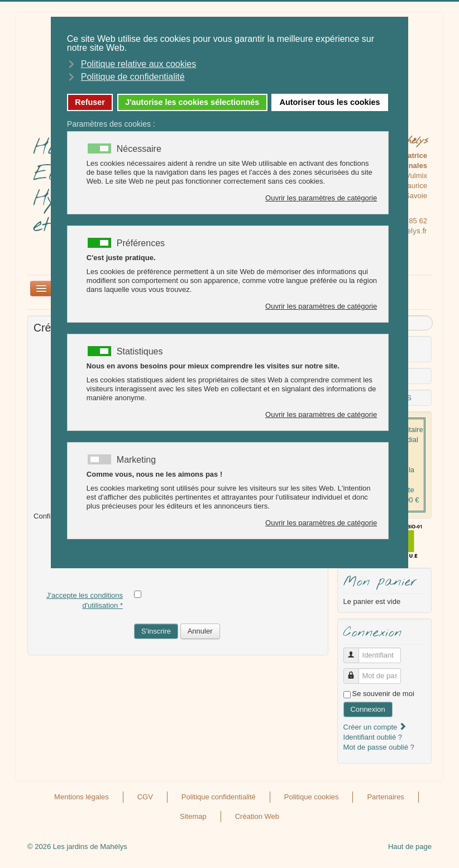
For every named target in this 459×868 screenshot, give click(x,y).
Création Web (257, 816)
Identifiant (355, 651)
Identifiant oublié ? (373, 737)
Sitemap (193, 816)
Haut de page (410, 847)
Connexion (368, 709)
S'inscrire (156, 631)
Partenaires (385, 797)
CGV (145, 797)
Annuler (200, 631)
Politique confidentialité (219, 797)
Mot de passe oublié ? (379, 747)
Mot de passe (355, 671)
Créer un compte (375, 727)
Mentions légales (82, 797)
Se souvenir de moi (383, 694)
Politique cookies (312, 797)
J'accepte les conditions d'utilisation (85, 600)
